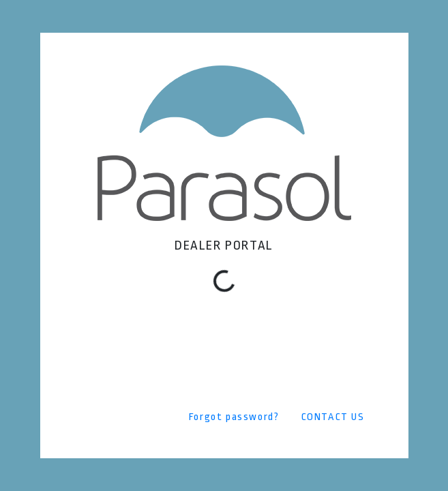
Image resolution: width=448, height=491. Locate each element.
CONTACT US (333, 417)
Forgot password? (234, 417)
